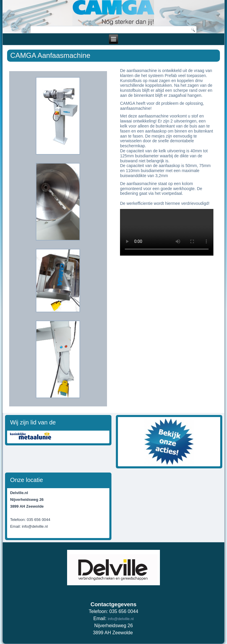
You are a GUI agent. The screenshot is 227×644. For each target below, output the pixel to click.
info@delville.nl (121, 619)
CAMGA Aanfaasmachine (50, 55)
